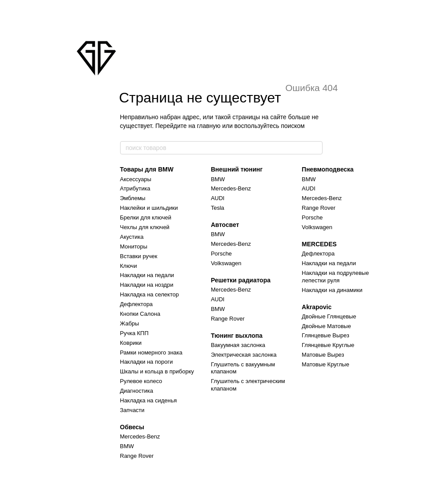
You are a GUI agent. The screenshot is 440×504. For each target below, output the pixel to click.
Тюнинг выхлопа (236, 336)
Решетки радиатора (241, 280)
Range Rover (137, 456)
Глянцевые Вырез (326, 335)
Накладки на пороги (147, 362)
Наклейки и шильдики (149, 208)
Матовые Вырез (323, 355)
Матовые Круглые (326, 364)
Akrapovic (317, 307)
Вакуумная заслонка (238, 345)
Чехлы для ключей (145, 227)
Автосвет (225, 225)
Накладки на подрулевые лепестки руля (335, 277)
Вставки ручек (139, 256)
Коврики (131, 343)
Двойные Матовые (326, 326)
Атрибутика (135, 188)
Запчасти (132, 410)
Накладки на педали (147, 275)
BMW (127, 446)
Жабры (130, 323)
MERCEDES (319, 244)
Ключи (129, 266)
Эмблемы (133, 198)
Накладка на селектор (150, 294)
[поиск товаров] (315, 148)
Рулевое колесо (141, 381)
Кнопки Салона (140, 314)
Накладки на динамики (332, 290)
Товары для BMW (147, 169)
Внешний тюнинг (237, 169)
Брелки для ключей (146, 217)
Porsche (221, 254)
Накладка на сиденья (148, 400)
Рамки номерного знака (151, 352)
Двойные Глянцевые (329, 316)
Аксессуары (136, 179)
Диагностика (137, 391)
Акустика (132, 237)
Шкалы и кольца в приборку (157, 371)
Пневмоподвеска (328, 169)
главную (209, 126)
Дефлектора (137, 304)
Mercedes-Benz (140, 436)
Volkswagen (226, 263)
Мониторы (134, 247)
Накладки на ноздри (147, 285)
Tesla (217, 208)
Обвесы (132, 427)
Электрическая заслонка (244, 355)
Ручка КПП (134, 333)
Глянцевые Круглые (328, 345)
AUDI (218, 198)
